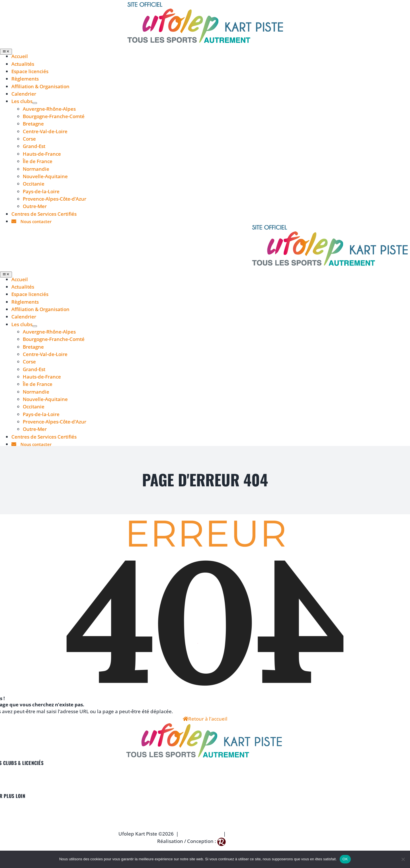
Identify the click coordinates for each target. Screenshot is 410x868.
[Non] (403, 859)
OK (345, 859)
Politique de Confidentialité (260, 834)
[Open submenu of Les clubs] (35, 103)
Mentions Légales (201, 834)
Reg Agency (240, 841)
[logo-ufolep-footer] (205, 726)
